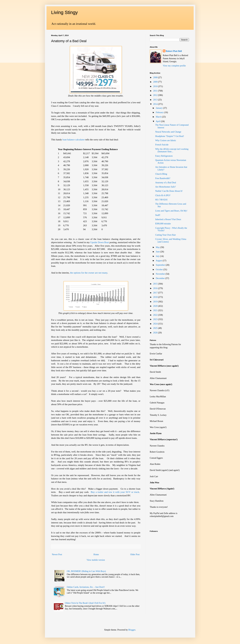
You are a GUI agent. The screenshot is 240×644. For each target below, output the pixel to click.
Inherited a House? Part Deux (168, 219)
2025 (156, 328)
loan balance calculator (73, 139)
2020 (156, 306)
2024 (156, 324)
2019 (156, 302)
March (159, 117)
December (161, 278)
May (158, 247)
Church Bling (161, 174)
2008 (156, 77)
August (159, 261)
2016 (156, 288)
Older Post (135, 554)
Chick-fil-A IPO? (163, 195)
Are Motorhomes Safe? (165, 187)
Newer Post (57, 554)
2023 (156, 319)
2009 (156, 82)
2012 (156, 95)
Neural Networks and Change (168, 132)
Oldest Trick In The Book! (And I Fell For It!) (85, 603)
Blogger (132, 630)
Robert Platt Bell (174, 51)
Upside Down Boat (100, 242)
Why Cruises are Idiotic (166, 140)
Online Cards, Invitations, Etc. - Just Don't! (86, 587)
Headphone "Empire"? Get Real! (170, 136)
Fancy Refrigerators (164, 156)
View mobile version (96, 560)
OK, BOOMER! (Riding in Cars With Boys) (86, 571)
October (160, 270)
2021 (156, 310)
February (160, 112)
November (161, 274)
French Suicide (162, 145)
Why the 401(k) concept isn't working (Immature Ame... (172, 150)
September (161, 265)
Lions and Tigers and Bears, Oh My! (171, 211)
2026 (156, 333)
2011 (156, 91)
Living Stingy (65, 12)
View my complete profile (174, 66)
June (158, 252)
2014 (156, 104)
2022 (156, 315)
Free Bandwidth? (163, 178)
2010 (156, 86)
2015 (156, 284)
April (158, 121)
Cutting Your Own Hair (165, 235)
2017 (156, 293)
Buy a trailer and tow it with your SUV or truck (115, 492)
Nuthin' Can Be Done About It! (169, 191)
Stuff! (158, 215)
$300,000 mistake (163, 224)
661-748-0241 (161, 200)
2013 (156, 100)
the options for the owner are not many (89, 273)
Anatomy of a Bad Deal (166, 183)
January (159, 108)
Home (96, 554)
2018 (156, 297)
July (158, 256)
